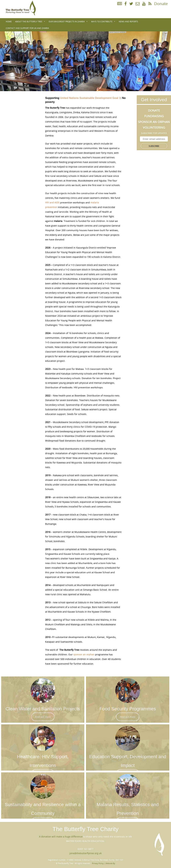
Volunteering (154, 127)
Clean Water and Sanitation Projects (43, 709)
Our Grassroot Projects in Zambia (68, 21)
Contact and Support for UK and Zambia (27, 28)
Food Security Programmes (128, 709)
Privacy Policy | (99, 863)
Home (9, 21)
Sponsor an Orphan (154, 122)
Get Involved (154, 100)
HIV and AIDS (52, 203)
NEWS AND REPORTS (128, 21)
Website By (110, 863)
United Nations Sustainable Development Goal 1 (90, 98)
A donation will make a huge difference (61, 837)
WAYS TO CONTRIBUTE (103, 21)
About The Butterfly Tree (30, 21)
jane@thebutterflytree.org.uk (85, 853)
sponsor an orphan (84, 654)
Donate (161, 4)
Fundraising (154, 116)
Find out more (43, 717)
